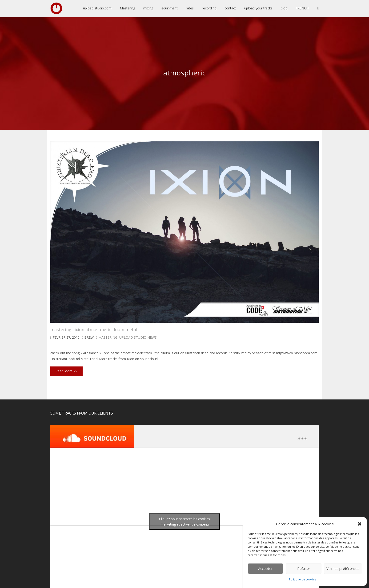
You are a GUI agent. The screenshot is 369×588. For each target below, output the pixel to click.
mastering (108, 337)
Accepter (265, 568)
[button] (360, 524)
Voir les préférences (343, 568)
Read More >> (66, 371)
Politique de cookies (303, 579)
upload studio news (138, 337)
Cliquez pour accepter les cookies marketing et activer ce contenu (184, 522)
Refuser (304, 568)
